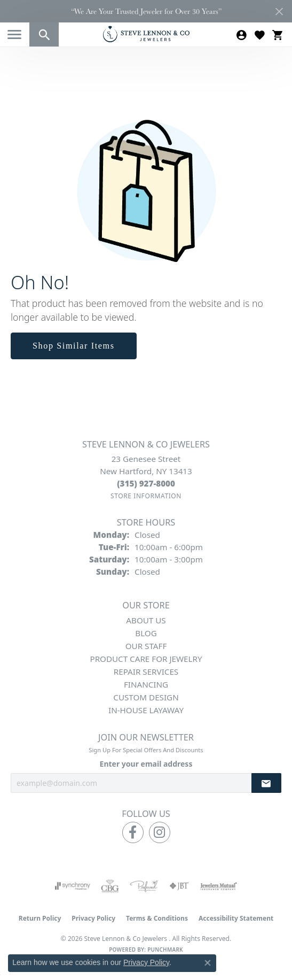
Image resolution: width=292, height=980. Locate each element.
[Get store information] (146, 496)
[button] (44, 34)
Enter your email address (146, 764)
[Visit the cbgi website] (110, 886)
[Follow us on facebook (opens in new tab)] (133, 832)
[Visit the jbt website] (179, 886)
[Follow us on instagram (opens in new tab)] (160, 832)
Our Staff (146, 646)
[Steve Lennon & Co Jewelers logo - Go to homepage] (146, 34)
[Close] (279, 11)
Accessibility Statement (236, 918)
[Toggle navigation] (14, 34)
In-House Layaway (146, 710)
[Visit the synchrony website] (73, 886)
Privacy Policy (93, 918)
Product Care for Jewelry (146, 659)
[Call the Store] (146, 483)
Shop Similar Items (74, 346)
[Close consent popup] (208, 963)
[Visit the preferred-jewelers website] (144, 886)
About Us (146, 620)
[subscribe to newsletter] (266, 783)
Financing (146, 684)
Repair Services (146, 672)
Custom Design (146, 697)
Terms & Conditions (157, 918)
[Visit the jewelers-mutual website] (219, 886)
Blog (146, 633)
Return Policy (40, 918)
